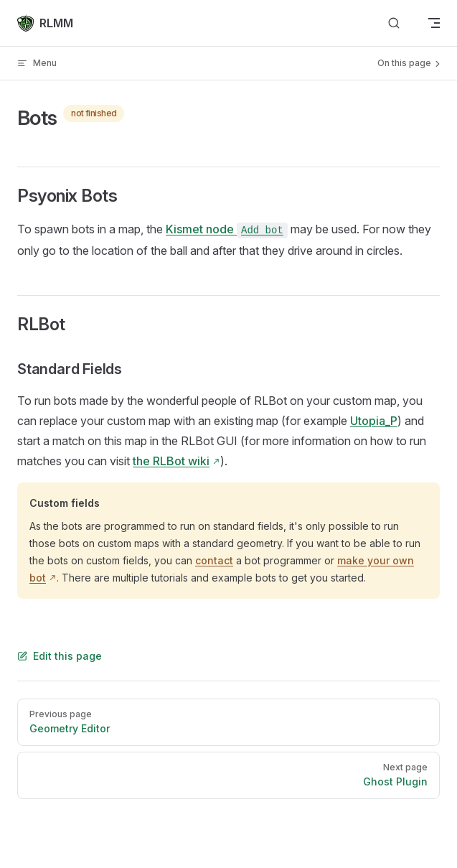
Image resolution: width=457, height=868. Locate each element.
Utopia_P (374, 421)
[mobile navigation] (434, 23)
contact (214, 560)
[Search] (394, 23)
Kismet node (227, 229)
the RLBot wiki (171, 461)
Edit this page (60, 656)
